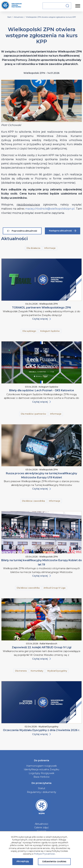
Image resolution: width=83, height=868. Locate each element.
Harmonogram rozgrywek (41, 766)
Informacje (50, 248)
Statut (42, 788)
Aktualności (41, 824)
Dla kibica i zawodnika (33, 501)
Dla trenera (21, 671)
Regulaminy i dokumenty (42, 792)
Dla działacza (33, 248)
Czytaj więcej (41, 319)
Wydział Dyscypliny (57, 671)
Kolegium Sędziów (50, 331)
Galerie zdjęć (41, 827)
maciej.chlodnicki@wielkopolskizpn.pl (50, 209)
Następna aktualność (63, 231)
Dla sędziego (29, 331)
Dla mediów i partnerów (33, 414)
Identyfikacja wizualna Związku (41, 769)
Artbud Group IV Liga (54, 588)
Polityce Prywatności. (45, 854)
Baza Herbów (41, 777)
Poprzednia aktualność (22, 231)
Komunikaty (37, 671)
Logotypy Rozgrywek (41, 773)
